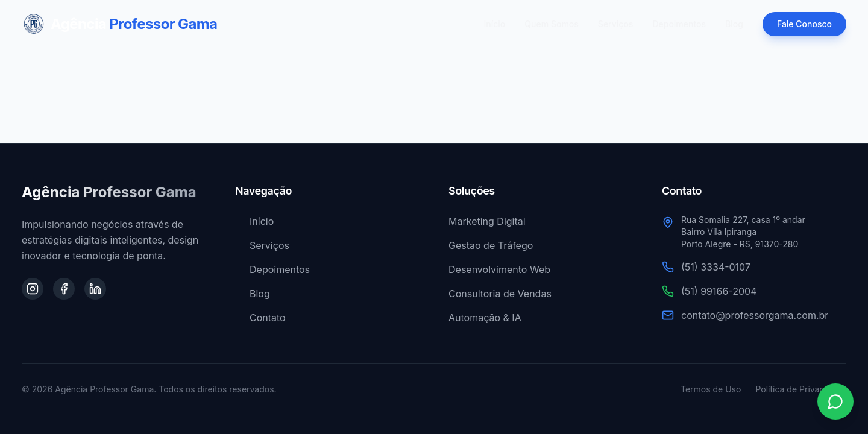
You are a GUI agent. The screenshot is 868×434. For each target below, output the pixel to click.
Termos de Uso (711, 389)
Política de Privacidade (801, 389)
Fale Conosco (804, 24)
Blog (734, 24)
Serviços (616, 24)
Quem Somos (552, 24)
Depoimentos (679, 24)
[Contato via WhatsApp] (835, 401)
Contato (260, 318)
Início (495, 24)
